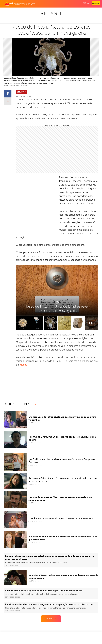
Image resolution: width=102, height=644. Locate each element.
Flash (16, 12)
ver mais (51, 619)
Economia (55, 12)
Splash (94, 12)
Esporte (73, 12)
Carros (44, 12)
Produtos (6, 12)
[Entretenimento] (25, 4)
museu (23, 365)
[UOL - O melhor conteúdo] (9, 4)
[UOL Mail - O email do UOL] (84, 3)
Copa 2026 (84, 12)
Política (35, 12)
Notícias (25, 12)
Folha (64, 12)
